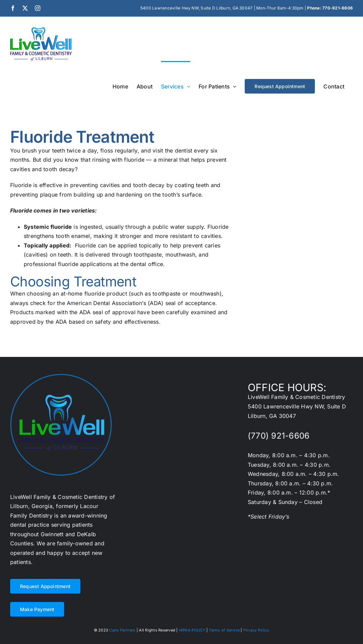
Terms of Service (224, 630)
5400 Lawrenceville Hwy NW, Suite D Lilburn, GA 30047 (196, 8)
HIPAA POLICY (192, 630)
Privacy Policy (256, 630)
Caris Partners (122, 630)
